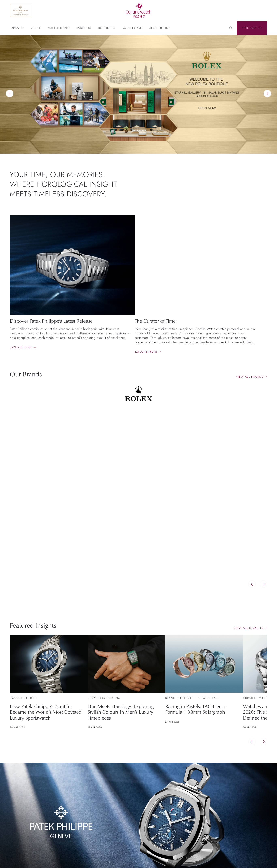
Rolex (35, 28)
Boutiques (107, 28)
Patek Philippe (59, 28)
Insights (84, 28)
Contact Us (252, 28)
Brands (17, 28)
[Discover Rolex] (248, 11)
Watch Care (132, 28)
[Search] (231, 28)
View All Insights (249, 628)
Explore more (21, 347)
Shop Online (160, 28)
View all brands (250, 377)
